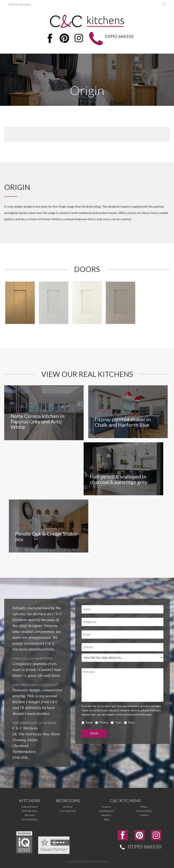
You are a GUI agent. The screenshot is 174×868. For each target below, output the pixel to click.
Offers (144, 806)
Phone (102, 722)
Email (87, 722)
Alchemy (30, 814)
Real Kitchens (106, 810)
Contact (144, 814)
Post (129, 722)
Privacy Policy (144, 810)
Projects (106, 806)
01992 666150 (118, 36)
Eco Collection (30, 818)
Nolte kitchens (30, 806)
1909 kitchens (30, 810)
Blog (107, 818)
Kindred (68, 806)
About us (106, 814)
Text (116, 722)
